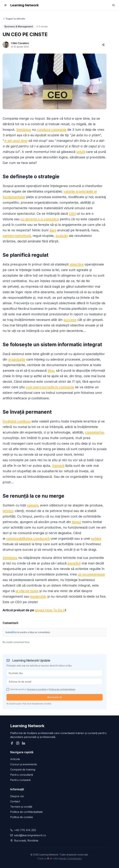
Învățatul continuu (17, 421)
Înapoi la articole (14, 19)
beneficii (74, 563)
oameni (32, 505)
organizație (17, 359)
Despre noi (17, 796)
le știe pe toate (27, 591)
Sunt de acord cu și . (43, 689)
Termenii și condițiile (37, 689)
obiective (77, 264)
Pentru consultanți (22, 775)
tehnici (8, 511)
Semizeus (24, 130)
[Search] (113, 5)
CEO (72, 214)
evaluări (62, 236)
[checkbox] (8, 689)
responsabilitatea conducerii (28, 539)
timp (51, 371)
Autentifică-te (13, 632)
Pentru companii (20, 780)
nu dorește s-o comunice (40, 219)
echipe (96, 539)
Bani (53, 230)
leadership (38, 596)
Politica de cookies (22, 817)
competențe (94, 432)
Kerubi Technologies (71, 858)
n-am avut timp (16, 141)
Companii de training (23, 770)
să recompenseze (91, 574)
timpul (76, 522)
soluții (81, 152)
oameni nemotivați (17, 236)
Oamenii (58, 466)
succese (70, 320)
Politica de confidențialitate (62, 689)
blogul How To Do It (50, 610)
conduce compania (52, 130)
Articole (15, 759)
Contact (15, 801)
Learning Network (25, 5)
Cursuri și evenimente (24, 764)
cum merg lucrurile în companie (50, 387)
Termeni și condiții (21, 807)
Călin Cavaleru (20, 43)
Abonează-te (55, 697)
